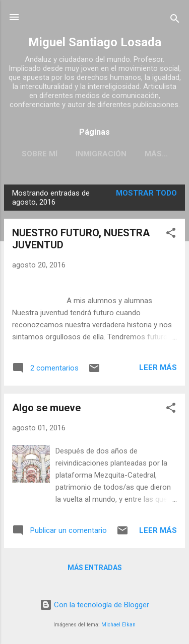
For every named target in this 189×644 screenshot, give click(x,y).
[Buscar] (175, 20)
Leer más (158, 367)
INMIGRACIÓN (101, 154)
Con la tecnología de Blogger (94, 605)
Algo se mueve (46, 408)
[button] (171, 235)
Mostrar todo (146, 193)
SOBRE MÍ (40, 154)
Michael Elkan (118, 625)
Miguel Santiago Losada (95, 42)
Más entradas (95, 568)
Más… (156, 154)
